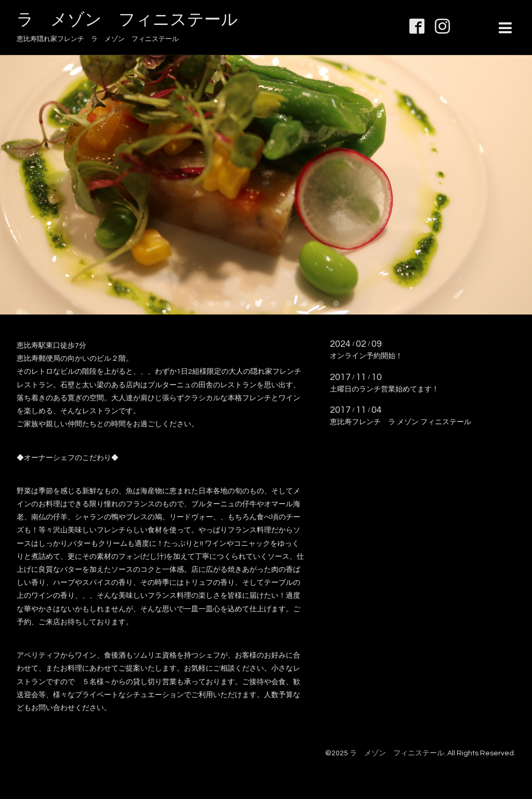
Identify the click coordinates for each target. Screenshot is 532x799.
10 (336, 304)
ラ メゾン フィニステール (127, 20)
